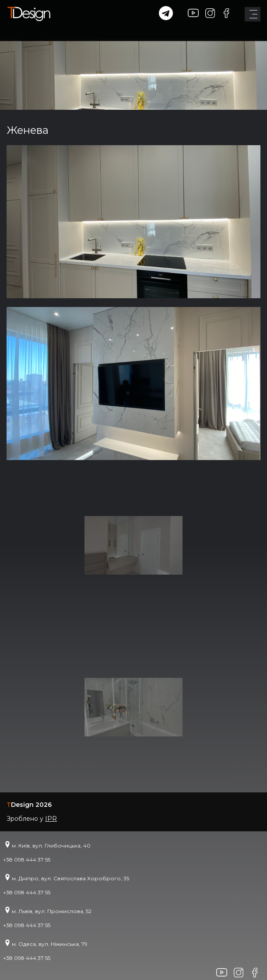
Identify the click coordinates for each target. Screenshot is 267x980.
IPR (51, 819)
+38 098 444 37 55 (27, 860)
